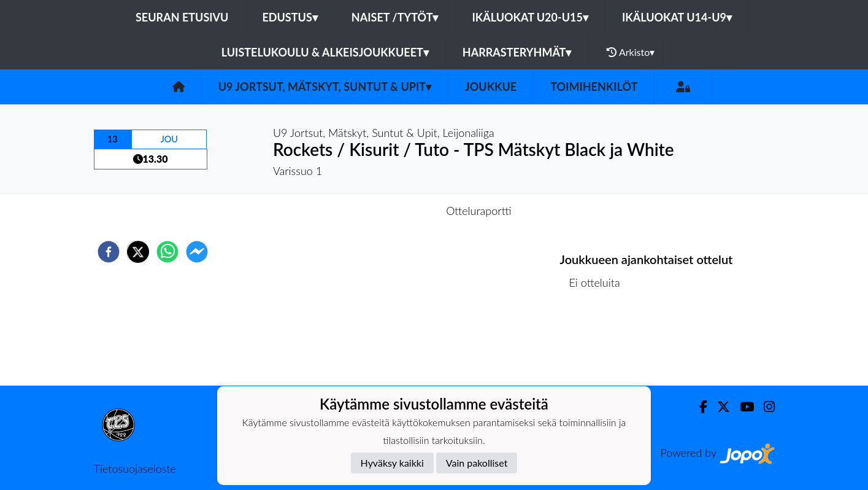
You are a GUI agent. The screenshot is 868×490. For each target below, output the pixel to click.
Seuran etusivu (182, 17)
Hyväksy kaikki (392, 463)
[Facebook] (698, 407)
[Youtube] (742, 407)
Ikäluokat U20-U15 (530, 17)
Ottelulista (600, 344)
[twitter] (138, 252)
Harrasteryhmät (517, 52)
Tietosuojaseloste (135, 469)
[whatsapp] (167, 252)
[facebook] (109, 252)
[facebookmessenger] (197, 252)
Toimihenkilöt (594, 87)
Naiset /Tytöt (395, 17)
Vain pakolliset (477, 463)
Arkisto (631, 52)
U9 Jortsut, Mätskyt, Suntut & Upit (325, 87)
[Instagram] (764, 407)
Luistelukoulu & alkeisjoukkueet (325, 52)
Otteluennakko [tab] (391, 211)
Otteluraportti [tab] (479, 211)
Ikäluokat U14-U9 (677, 17)
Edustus (290, 17)
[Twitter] (719, 407)
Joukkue (491, 87)
